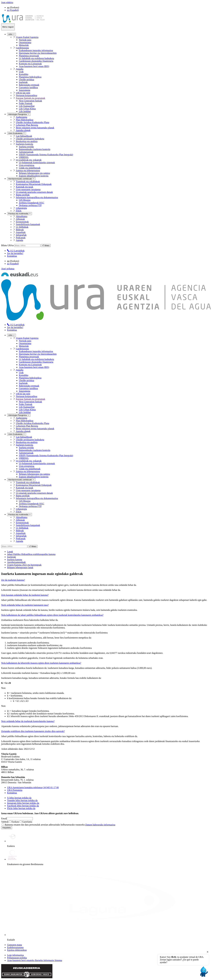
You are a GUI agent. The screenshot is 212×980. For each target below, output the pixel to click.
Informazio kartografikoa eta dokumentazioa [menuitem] (37, 197)
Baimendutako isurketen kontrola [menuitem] (35, 149)
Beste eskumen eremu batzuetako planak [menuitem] (35, 128)
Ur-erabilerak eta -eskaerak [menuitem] (29, 160)
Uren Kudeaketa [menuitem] (17, 133)
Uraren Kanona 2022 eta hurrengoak (24, 565)
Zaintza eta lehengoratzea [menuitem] (28, 170)
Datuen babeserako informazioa (100, 825)
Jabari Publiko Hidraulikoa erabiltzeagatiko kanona (31, 554)
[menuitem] (16, 251)
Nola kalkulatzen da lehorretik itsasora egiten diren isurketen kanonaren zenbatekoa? (41, 663)
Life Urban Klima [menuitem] (27, 109)
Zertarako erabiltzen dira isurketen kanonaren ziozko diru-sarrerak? (33, 731)
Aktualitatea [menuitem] (21, 216)
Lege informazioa (15, 955)
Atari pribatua (8, 269)
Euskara (14, 822)
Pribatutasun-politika (17, 958)
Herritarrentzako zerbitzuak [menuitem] (21, 179)
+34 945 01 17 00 (33, 787)
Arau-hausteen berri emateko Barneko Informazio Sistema (35, 960)
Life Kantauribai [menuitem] (27, 106)
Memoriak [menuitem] (24, 45)
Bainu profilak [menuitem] (23, 195)
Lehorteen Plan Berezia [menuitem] (27, 125)
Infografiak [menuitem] (21, 235)
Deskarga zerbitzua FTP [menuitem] (30, 205)
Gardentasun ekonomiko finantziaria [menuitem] (36, 61)
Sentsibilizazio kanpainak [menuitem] (28, 224)
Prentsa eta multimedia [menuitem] (20, 214)
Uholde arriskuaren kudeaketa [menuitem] (30, 139)
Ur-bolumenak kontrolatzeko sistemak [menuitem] (37, 163)
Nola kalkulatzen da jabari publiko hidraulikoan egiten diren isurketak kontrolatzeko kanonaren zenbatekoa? (52, 615)
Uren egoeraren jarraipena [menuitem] (28, 189)
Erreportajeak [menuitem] (22, 222)
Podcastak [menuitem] (21, 238)
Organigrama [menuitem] (25, 42)
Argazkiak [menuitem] (21, 232)
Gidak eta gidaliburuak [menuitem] (30, 168)
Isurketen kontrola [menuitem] (25, 144)
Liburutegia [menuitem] (21, 208)
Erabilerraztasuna (15, 947)
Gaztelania (26, 822)
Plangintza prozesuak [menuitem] (29, 56)
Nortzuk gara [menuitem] (25, 40)
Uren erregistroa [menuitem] (26, 165)
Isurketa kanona (15, 560)
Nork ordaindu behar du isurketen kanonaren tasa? (25, 605)
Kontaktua (12, 256)
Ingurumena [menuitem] (25, 90)
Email (4, 819)
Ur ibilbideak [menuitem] (22, 227)
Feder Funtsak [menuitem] (26, 103)
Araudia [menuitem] (20, 69)
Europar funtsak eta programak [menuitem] (31, 98)
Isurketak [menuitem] (23, 82)
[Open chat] (204, 972)
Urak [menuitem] (21, 72)
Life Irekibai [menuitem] (25, 111)
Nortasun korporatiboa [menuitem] (26, 95)
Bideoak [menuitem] (20, 230)
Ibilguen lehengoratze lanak (20, 567)
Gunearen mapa (15, 945)
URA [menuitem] (11, 34)
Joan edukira (7, 2)
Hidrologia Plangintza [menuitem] (19, 114)
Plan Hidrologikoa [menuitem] (25, 120)
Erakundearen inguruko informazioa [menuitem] (36, 50)
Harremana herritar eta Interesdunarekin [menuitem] (38, 53)
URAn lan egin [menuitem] (23, 93)
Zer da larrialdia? (15, 253)
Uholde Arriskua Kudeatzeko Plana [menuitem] (33, 122)
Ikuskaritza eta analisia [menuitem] (27, 141)
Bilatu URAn (7, 245)
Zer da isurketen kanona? (13, 580)
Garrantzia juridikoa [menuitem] (28, 87)
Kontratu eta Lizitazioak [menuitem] (30, 64)
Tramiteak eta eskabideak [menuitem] (28, 182)
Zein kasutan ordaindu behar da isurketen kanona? (25, 595)
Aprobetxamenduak (16, 562)
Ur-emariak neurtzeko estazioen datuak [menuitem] (34, 192)
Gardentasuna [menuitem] (22, 48)
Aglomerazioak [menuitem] (26, 152)
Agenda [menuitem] (19, 240)
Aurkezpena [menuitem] (21, 117)
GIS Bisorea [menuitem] (25, 200)
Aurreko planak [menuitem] (23, 130)
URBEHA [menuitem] (24, 157)
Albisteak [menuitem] (20, 219)
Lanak (10, 552)
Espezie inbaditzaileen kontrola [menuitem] (34, 176)
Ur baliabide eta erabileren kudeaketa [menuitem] (36, 58)
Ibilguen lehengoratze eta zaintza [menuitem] (34, 173)
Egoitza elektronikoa (17, 950)
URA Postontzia (15, 790)
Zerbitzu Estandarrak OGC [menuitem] (32, 203)
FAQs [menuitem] (19, 211)
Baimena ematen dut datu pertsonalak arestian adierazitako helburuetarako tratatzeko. (59, 825)
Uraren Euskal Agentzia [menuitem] (27, 37)
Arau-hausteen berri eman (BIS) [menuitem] (34, 66)
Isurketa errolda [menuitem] (26, 147)
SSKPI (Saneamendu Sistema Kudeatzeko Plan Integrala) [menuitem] (46, 155)
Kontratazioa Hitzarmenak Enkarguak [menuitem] (34, 184)
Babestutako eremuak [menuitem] (29, 85)
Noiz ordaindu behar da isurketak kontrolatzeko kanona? (28, 721)
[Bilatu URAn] (27, 246)
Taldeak (5, 822)
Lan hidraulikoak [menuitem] (24, 136)
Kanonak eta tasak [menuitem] (25, 187)
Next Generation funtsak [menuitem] (30, 101)
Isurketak (11, 557)
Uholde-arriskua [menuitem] (26, 80)
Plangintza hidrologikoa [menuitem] (30, 77)
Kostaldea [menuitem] (24, 74)
